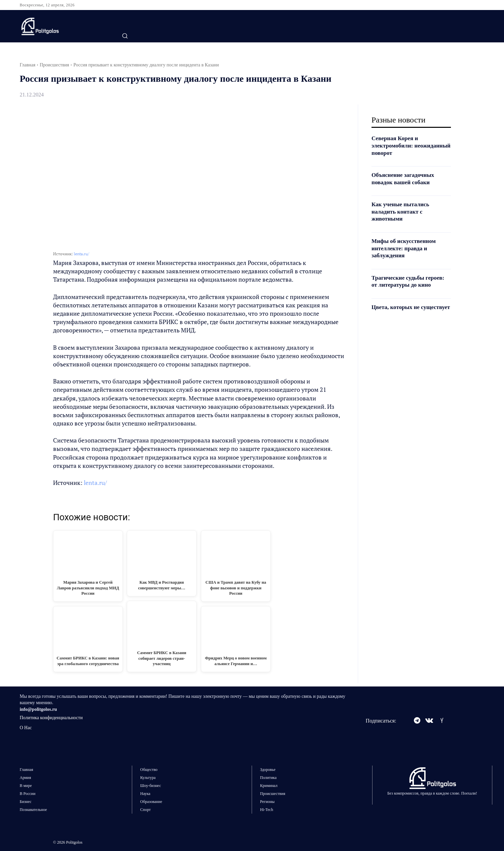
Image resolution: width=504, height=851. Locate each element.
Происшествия (54, 65)
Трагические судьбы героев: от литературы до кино (410, 281)
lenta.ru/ (81, 254)
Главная (28, 65)
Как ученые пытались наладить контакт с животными (402, 211)
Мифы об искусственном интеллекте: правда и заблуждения (405, 248)
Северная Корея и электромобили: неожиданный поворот (402, 145)
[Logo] (61, 26)
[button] (125, 36)
